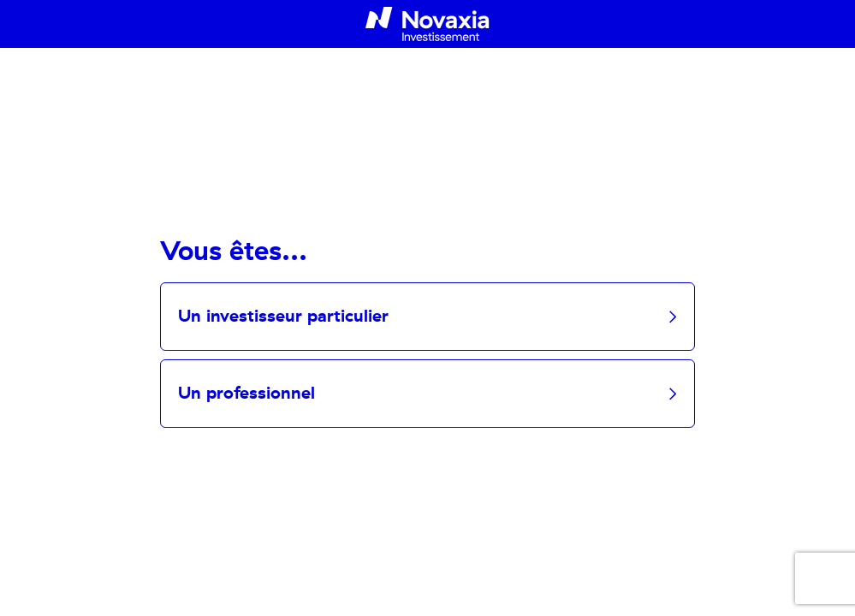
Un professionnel (246, 394)
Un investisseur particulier (283, 317)
